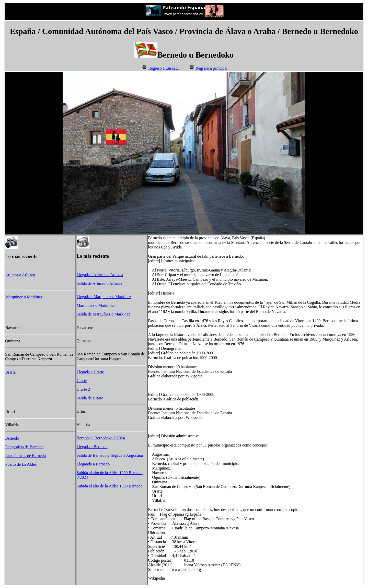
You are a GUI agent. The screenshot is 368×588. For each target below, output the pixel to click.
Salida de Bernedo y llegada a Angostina (110, 455)
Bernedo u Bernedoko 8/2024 (101, 438)
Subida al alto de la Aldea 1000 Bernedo (110, 486)
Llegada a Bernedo (92, 447)
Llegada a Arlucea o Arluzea (100, 275)
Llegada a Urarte (90, 372)
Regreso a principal (211, 68)
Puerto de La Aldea (21, 464)
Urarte (10, 372)
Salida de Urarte (90, 398)
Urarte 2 (83, 389)
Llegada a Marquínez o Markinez (104, 297)
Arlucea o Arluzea (20, 275)
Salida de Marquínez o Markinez (103, 314)
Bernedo (12, 438)
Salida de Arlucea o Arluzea (100, 283)
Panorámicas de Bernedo (25, 456)
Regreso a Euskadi (163, 68)
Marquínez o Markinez (24, 297)
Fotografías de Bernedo (24, 447)
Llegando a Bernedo (93, 464)
